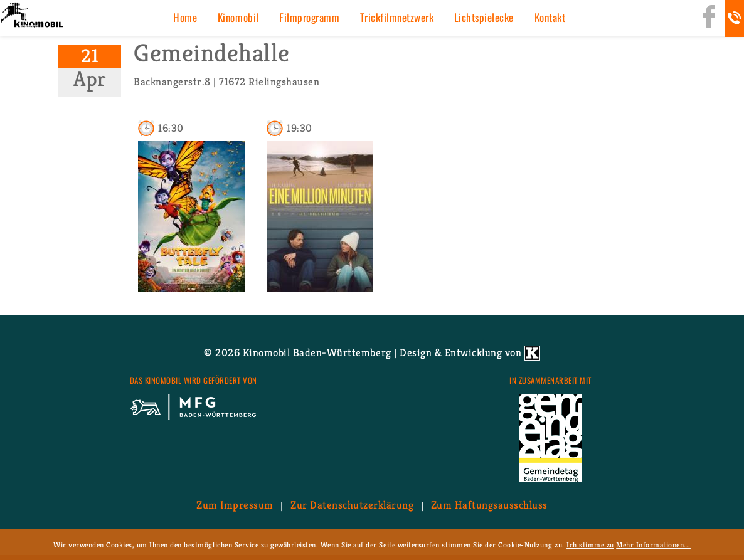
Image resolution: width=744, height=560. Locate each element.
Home (185, 17)
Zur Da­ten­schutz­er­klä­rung (352, 505)
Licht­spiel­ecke (484, 17)
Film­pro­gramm (309, 17)
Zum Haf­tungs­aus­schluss (489, 505)
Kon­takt (550, 17)
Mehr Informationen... (653, 545)
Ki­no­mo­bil (238, 17)
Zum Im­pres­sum (235, 505)
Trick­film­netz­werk (397, 17)
